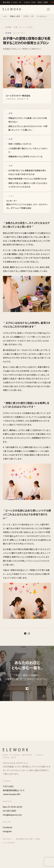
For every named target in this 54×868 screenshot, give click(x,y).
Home (5, 16)
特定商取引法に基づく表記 (28, 859)
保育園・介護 (29, 16)
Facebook (7, 847)
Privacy (8, 859)
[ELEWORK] (12, 9)
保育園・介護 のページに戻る (27, 647)
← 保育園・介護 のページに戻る (18, 27)
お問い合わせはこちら (27, 707)
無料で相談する (27, 638)
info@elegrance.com (12, 835)
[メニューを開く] (48, 9)
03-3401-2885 (10, 831)
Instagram (7, 851)
